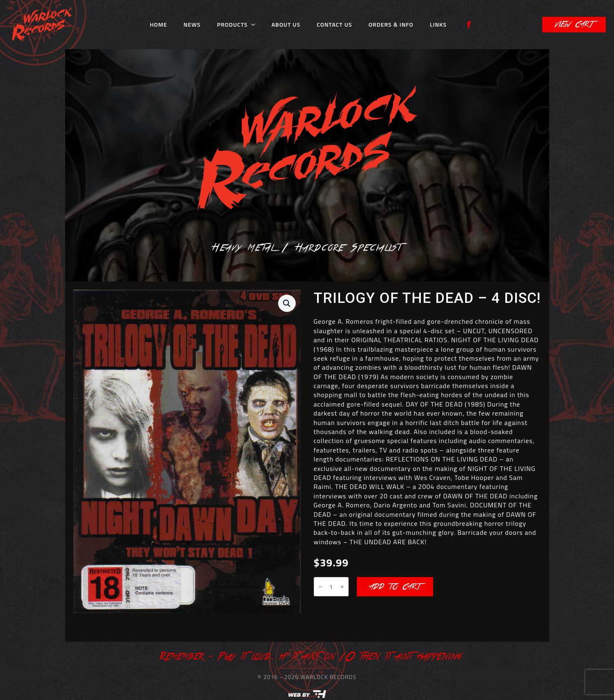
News (192, 24)
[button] (287, 303)
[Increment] (342, 587)
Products (232, 24)
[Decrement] (320, 587)
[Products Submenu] (256, 25)
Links (438, 24)
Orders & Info (391, 24)
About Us (286, 24)
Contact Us (334, 24)
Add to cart (395, 587)
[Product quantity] (331, 587)
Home (158, 24)
